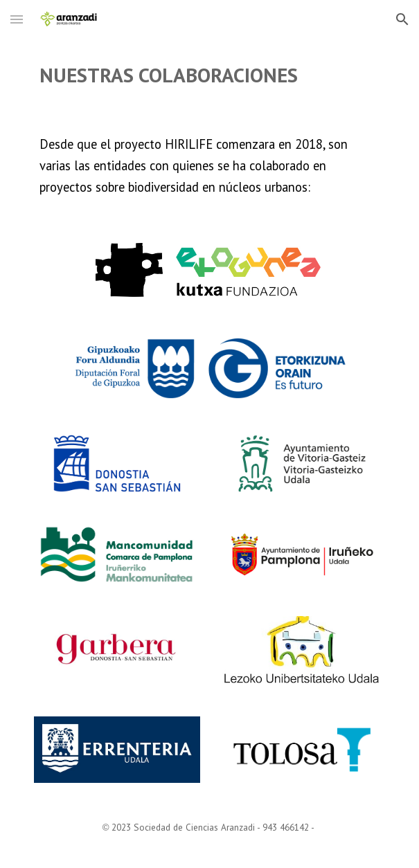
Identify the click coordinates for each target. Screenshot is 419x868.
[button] (17, 19)
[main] (209, 75)
